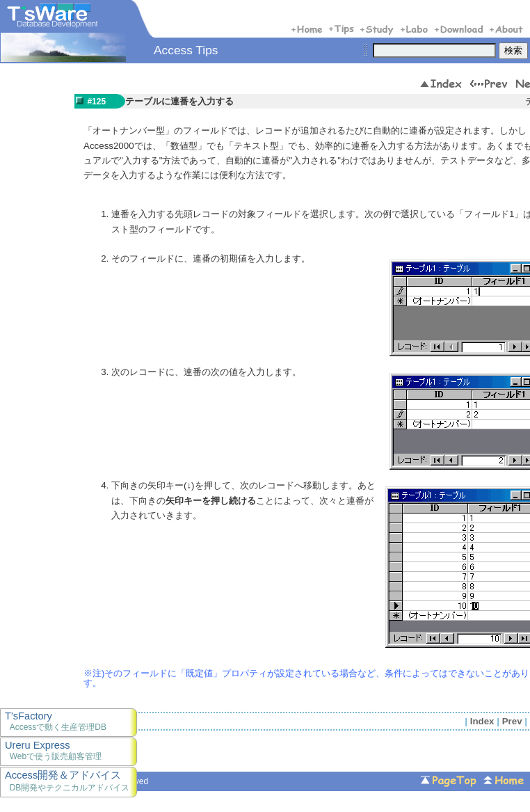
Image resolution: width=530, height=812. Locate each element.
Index (482, 721)
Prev (512, 721)
